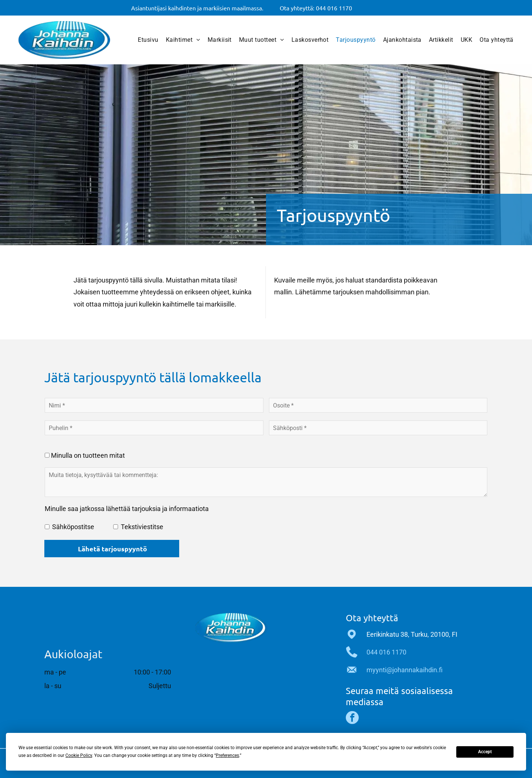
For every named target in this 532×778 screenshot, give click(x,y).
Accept (485, 752)
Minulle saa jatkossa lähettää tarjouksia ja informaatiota (127, 509)
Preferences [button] (227, 755)
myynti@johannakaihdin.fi (405, 670)
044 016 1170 (386, 652)
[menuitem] (148, 40)
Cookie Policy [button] (79, 755)
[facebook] (352, 718)
